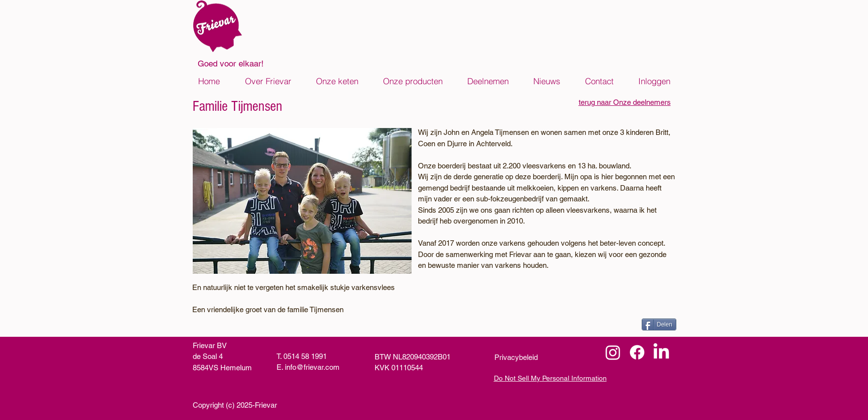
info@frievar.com (312, 367)
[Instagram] (613, 352)
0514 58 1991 (305, 356)
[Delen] (659, 324)
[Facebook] (637, 352)
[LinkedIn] (661, 352)
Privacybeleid (516, 357)
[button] (268, 81)
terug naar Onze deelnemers (625, 102)
